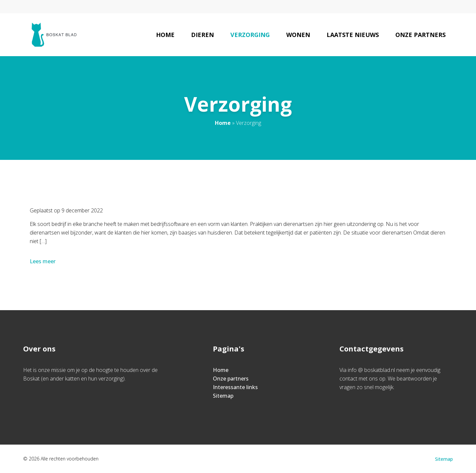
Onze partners (420, 35)
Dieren (202, 35)
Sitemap (223, 396)
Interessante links (235, 387)
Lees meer (43, 261)
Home (165, 35)
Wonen (298, 35)
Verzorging (250, 35)
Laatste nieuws (353, 35)
